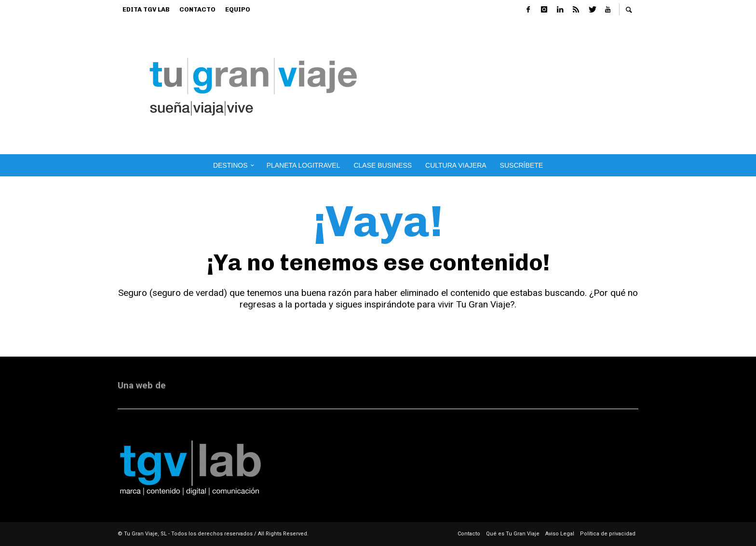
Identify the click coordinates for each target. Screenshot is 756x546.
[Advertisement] (533, 87)
